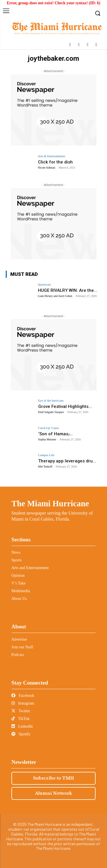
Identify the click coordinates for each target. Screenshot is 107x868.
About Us (19, 599)
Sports (17, 560)
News (16, 552)
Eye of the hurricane (51, 401)
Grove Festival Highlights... (65, 406)
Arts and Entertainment (30, 568)
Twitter (21, 711)
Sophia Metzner (47, 439)
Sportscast (44, 285)
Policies (18, 655)
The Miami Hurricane (50, 503)
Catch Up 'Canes (49, 428)
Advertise (19, 639)
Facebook (23, 696)
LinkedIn (22, 726)
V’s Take (19, 583)
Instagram (23, 703)
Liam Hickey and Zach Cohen (55, 296)
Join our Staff (22, 647)
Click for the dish (55, 162)
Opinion (18, 575)
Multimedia (21, 591)
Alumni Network (53, 793)
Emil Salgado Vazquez (51, 412)
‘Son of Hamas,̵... (55, 434)
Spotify (21, 734)
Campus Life (46, 455)
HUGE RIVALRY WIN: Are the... (68, 290)
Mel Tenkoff (45, 467)
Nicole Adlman (47, 168)
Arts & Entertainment (52, 156)
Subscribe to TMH (53, 778)
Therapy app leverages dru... (67, 461)
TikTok (21, 719)
